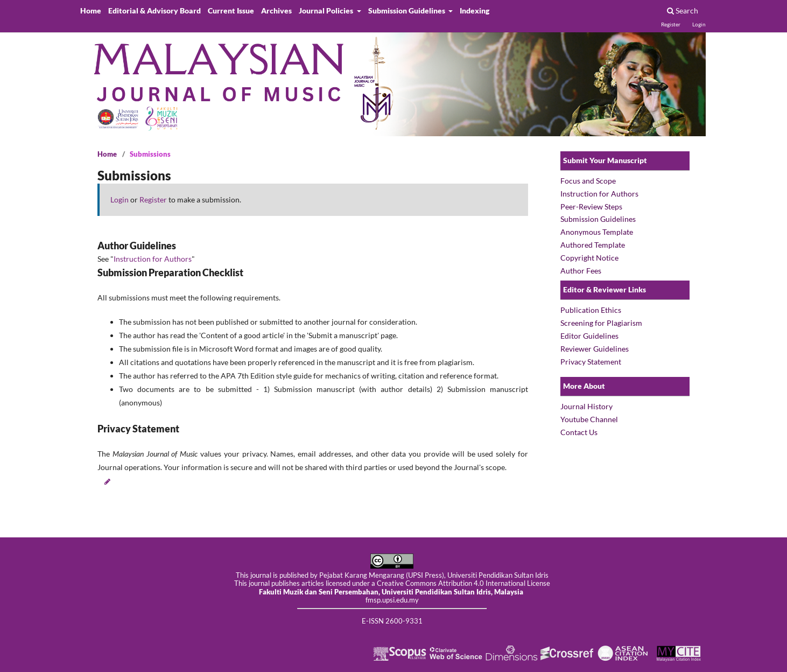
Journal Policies (327, 10)
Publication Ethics (591, 310)
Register (671, 24)
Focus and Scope (589, 181)
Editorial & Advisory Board (154, 10)
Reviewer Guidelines (595, 349)
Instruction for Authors (153, 259)
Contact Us (579, 432)
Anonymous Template (597, 232)
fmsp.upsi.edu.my (392, 600)
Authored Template (593, 245)
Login (699, 24)
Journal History (586, 406)
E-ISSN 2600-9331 (392, 621)
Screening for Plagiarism (601, 323)
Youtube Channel (589, 419)
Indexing (475, 10)
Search (683, 10)
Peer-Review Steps (591, 206)
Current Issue (231, 10)
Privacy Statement (591, 362)
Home (91, 10)
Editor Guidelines (589, 336)
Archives (276, 10)
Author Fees (581, 271)
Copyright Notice (589, 258)
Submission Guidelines (407, 10)
